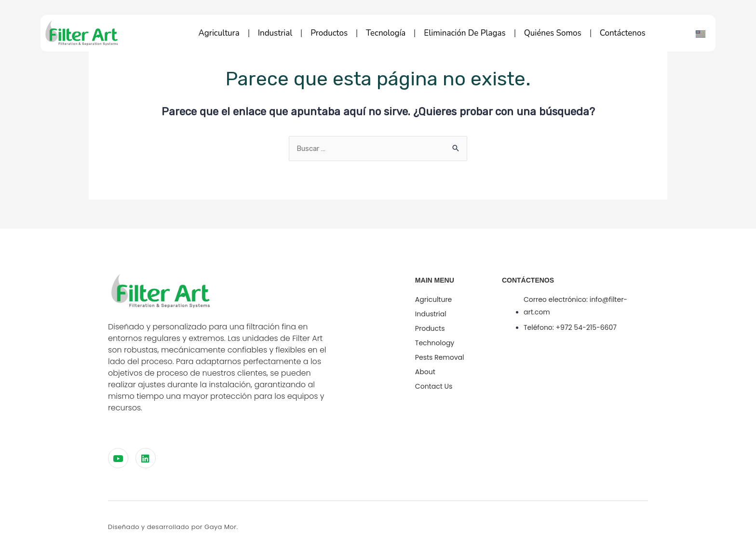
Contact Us (434, 386)
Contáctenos (623, 33)
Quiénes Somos (553, 33)
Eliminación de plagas (465, 33)
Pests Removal (440, 357)
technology (435, 343)
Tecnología (386, 33)
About (425, 372)
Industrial (275, 33)
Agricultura (219, 33)
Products (430, 328)
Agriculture (433, 299)
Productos (329, 33)
